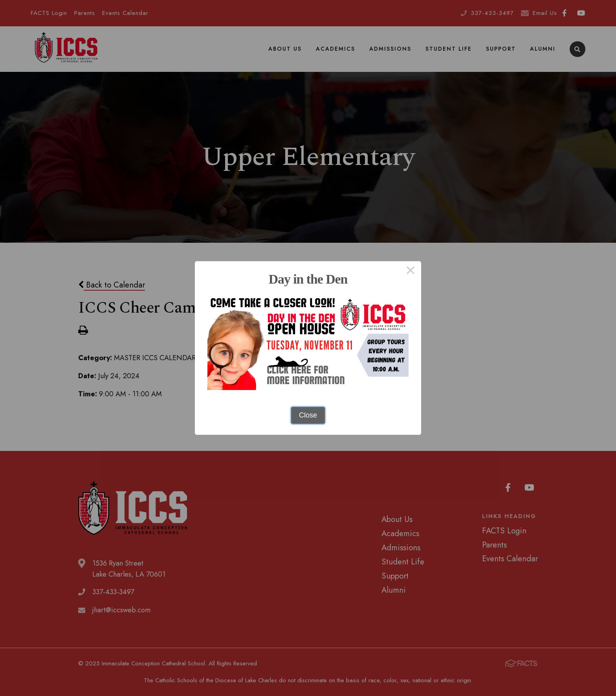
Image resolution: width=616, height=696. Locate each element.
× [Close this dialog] (410, 272)
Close (308, 415)
